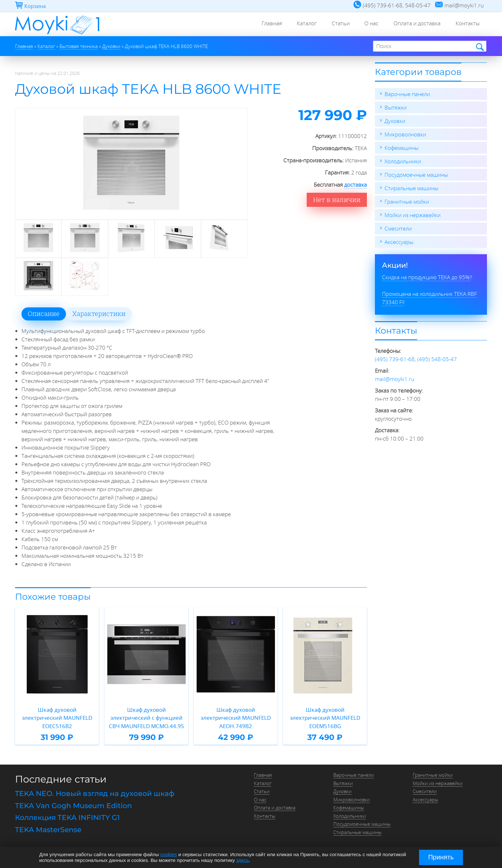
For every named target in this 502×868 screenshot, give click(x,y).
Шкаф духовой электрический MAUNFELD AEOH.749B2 (236, 718)
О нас (369, 24)
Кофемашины (401, 148)
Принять (441, 857)
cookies (169, 854)
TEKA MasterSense (48, 830)
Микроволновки (405, 134)
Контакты (467, 24)
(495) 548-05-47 (437, 359)
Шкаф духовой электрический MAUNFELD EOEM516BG (325, 718)
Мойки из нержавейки (413, 215)
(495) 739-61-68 (395, 359)
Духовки (395, 121)
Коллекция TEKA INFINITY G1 (67, 818)
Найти (479, 47)
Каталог (302, 24)
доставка (356, 185)
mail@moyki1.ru (395, 379)
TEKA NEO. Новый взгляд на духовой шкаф (95, 794)
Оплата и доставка (415, 24)
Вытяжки (396, 107)
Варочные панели (407, 94)
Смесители (398, 228)
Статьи (337, 24)
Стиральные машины (411, 188)
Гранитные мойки (407, 202)
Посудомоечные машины (416, 175)
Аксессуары (399, 242)
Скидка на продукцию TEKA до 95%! (426, 277)
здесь (243, 860)
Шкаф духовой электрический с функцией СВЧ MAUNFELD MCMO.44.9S (146, 718)
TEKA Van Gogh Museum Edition (73, 806)
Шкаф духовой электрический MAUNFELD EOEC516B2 (57, 718)
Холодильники (403, 161)
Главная (266, 24)
